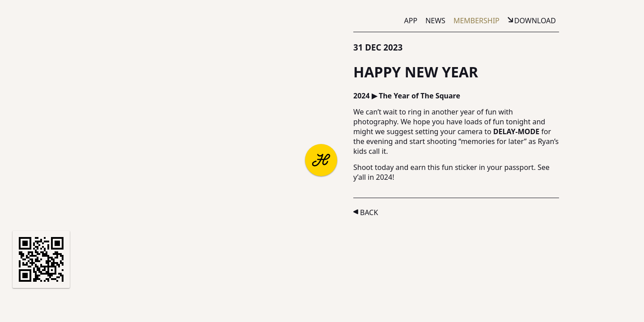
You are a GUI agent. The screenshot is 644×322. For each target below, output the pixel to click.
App (411, 21)
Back (369, 212)
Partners (65, 301)
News (435, 21)
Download (535, 21)
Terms (142, 301)
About (28, 301)
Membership (477, 21)
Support (106, 301)
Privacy (176, 301)
